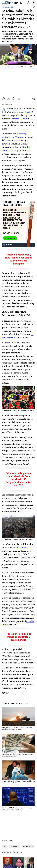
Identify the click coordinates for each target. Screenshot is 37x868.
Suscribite (10, 238)
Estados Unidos (20, 547)
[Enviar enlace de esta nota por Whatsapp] (14, 99)
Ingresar (28, 3)
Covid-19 (29, 112)
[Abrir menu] (3, 3)
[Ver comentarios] (33, 8)
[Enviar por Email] (19, 99)
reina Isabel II (21, 119)
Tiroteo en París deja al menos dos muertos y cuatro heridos (19, 637)
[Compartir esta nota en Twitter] (8, 99)
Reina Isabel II (14, 846)
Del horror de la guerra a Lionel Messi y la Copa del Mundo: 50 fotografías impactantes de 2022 (18, 479)
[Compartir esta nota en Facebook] (3, 99)
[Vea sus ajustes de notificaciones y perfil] (33, 3)
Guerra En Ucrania (28, 846)
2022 (5, 846)
